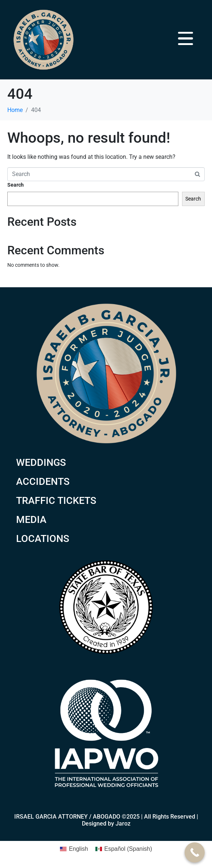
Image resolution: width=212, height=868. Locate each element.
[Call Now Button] (195, 852)
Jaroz (123, 824)
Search (16, 185)
